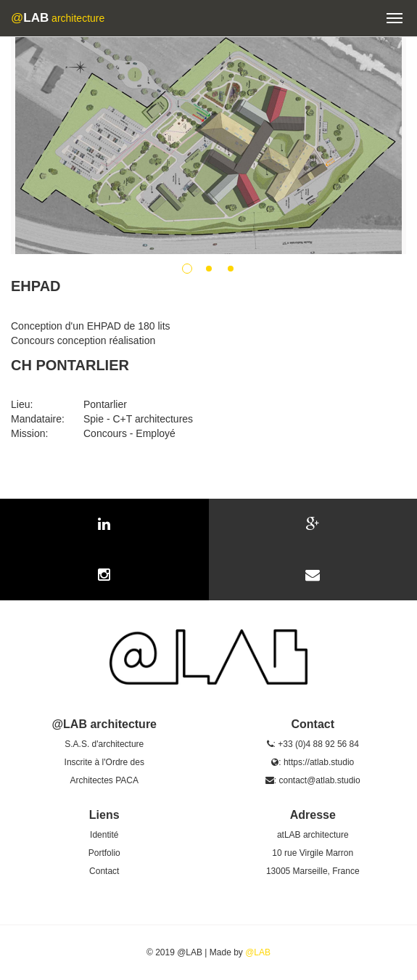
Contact (104, 871)
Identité (104, 835)
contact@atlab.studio (319, 780)
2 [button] (209, 269)
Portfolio (104, 853)
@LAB (258, 952)
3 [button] (231, 269)
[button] (395, 18)
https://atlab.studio (319, 762)
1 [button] (187, 269)
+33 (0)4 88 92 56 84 (318, 744)
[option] (208, 145)
